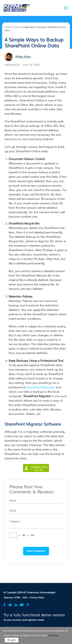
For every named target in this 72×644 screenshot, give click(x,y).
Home (8, 27)
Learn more (53, 635)
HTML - (18, 598)
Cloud (16, 27)
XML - (26, 598)
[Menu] (66, 8)
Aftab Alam (23, 57)
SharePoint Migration (41, 387)
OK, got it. (12, 640)
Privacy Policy (37, 598)
